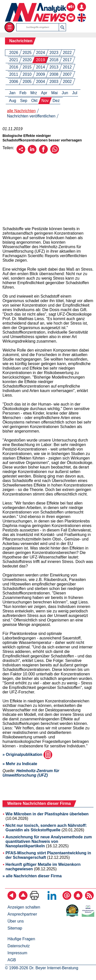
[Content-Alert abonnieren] (78, 898)
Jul (75, 93)
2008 (54, 74)
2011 (14, 74)
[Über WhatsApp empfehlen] (55, 152)
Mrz (34, 93)
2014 (40, 67)
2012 (67, 67)
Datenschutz (19, 946)
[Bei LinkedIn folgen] (52, 898)
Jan (12, 93)
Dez (56, 101)
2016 (14, 67)
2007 (67, 74)
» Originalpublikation (27, 754)
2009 (40, 74)
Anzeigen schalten (24, 907)
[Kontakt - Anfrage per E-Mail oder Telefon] (71, 14)
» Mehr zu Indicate (20, 764)
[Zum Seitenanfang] (23, 898)
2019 (40, 60)
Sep (23, 101)
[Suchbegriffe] (38, 27)
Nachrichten (21, 41)
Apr (44, 93)
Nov (45, 101)
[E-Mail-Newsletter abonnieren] (67, 898)
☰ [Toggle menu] (10, 27)
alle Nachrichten (21, 111)
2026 (14, 53)
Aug (12, 101)
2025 (27, 53)
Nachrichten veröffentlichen (31, 116)
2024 (40, 53)
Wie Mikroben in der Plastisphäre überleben (47, 814)
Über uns (16, 921)
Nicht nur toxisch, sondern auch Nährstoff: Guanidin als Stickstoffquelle (46, 828)
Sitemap (15, 928)
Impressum (17, 953)
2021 (14, 60)
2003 (54, 82)
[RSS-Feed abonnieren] (89, 898)
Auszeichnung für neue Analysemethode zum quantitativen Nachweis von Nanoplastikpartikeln (49, 841)
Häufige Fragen (21, 939)
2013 (54, 67)
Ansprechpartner (22, 914)
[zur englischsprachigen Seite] (82, 14)
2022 (67, 53)
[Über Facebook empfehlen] (43, 152)
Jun (65, 93)
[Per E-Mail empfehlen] (21, 152)
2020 (27, 60)
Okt (34, 101)
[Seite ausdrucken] (34, 898)
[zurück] (12, 898)
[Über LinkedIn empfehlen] (32, 152)
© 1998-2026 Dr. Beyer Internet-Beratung (42, 968)
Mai (54, 93)
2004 (40, 82)
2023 (54, 53)
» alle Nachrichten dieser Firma (32, 876)
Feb (23, 93)
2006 (14, 82)
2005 (27, 82)
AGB (12, 960)
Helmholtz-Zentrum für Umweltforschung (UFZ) (31, 773)
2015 (27, 67)
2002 (67, 82)
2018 (54, 60)
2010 (27, 74)
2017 (67, 60)
